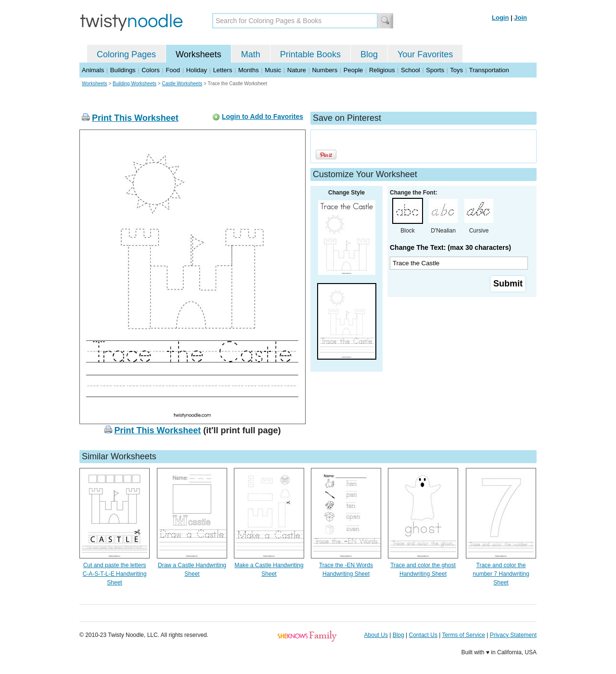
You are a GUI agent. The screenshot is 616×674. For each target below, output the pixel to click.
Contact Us (423, 635)
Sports (435, 70)
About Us (376, 635)
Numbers (325, 70)
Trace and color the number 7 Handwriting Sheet (501, 574)
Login (500, 18)
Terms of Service (463, 635)
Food (173, 70)
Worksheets (199, 54)
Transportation (489, 70)
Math (251, 54)
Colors (151, 70)
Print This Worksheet (135, 118)
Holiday (197, 70)
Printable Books (310, 54)
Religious (382, 70)
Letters (223, 70)
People (353, 70)
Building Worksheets (135, 84)
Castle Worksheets (182, 84)
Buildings (123, 70)
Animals (93, 70)
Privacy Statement (513, 635)
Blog (369, 54)
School (411, 70)
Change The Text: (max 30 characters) (450, 247)
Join (520, 18)
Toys (456, 70)
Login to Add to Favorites (263, 117)
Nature (297, 70)
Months (249, 70)
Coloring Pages (126, 54)
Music (273, 70)
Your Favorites (425, 54)
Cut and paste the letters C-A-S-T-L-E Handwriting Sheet (115, 574)
